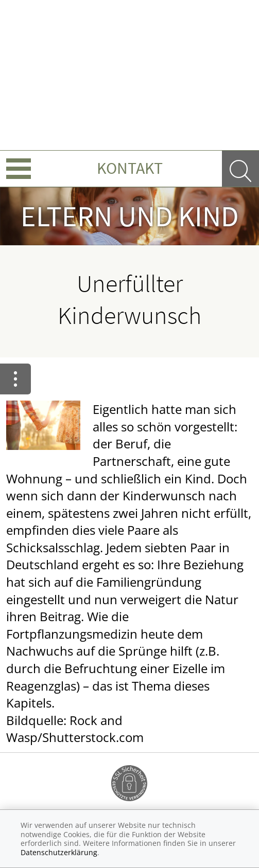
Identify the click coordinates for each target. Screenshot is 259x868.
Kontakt (130, 168)
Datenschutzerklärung (59, 852)
